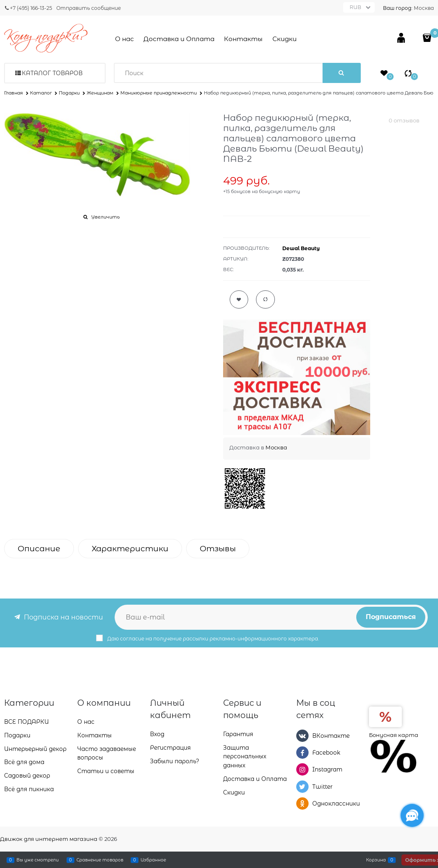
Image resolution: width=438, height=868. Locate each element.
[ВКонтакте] (302, 736)
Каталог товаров (52, 73)
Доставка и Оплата (179, 39)
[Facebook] (302, 753)
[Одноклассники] (302, 804)
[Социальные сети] (412, 815)
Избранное (153, 860)
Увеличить (105, 217)
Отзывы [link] (218, 549)
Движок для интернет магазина (49, 839)
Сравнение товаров (100, 860)
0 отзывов (404, 120)
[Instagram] (302, 769)
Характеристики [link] (130, 549)
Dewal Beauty (301, 248)
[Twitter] (302, 787)
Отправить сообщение (89, 8)
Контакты (243, 39)
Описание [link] (39, 549)
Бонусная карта (394, 735)
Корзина (376, 860)
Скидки (285, 39)
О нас (124, 39)
